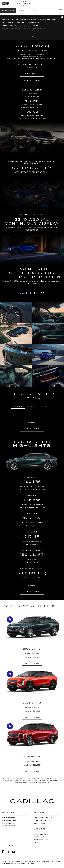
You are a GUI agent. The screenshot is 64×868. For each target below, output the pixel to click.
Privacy (33, 861)
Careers (38, 842)
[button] (8, 10)
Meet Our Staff (41, 840)
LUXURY (18, 406)
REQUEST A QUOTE (32, 81)
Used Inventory (9, 821)
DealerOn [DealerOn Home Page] (19, 861)
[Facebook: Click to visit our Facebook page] (4, 852)
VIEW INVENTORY (32, 74)
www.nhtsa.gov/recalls (23, 783)
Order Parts (39, 823)
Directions (23, 10)
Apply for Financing (43, 818)
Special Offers (9, 823)
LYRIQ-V (46, 406)
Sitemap (26, 861)
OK (32, 36)
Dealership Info (41, 834)
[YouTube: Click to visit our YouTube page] (15, 852)
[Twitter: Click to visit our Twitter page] (9, 852)
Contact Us (39, 837)
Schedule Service (42, 821)
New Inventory (9, 818)
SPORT (32, 406)
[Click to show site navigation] (60, 10)
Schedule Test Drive (11, 826)
